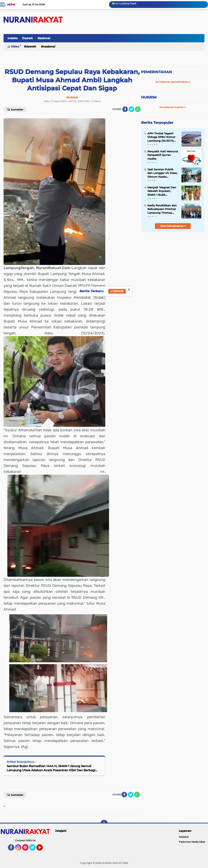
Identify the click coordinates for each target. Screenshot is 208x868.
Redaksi (184, 837)
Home (11, 5)
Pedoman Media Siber (192, 842)
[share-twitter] (131, 109)
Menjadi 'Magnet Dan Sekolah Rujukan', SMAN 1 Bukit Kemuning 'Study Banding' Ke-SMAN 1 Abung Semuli (162, 191)
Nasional (44, 38)
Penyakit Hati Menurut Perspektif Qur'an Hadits (163, 155)
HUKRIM (149, 97)
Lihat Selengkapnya (173, 226)
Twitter (34, 849)
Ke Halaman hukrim (173, 107)
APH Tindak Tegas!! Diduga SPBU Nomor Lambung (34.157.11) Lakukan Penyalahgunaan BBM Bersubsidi (162, 137)
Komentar (15, 795)
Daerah (28, 38)
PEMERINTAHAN (157, 72)
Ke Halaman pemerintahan (173, 82)
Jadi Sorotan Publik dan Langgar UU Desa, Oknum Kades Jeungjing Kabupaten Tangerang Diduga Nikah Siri (162, 173)
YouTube (42, 849)
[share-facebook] (125, 109)
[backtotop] (104, 823)
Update (117, 291)
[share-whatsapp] (138, 109)
